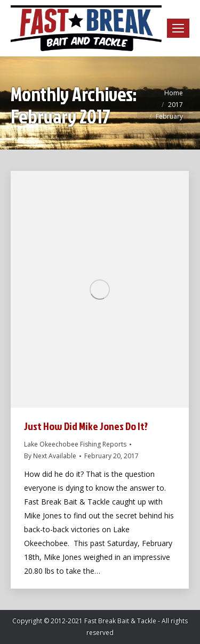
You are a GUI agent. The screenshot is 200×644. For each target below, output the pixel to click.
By (50, 456)
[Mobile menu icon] (178, 28)
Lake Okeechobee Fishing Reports (75, 444)
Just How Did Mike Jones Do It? (86, 426)
